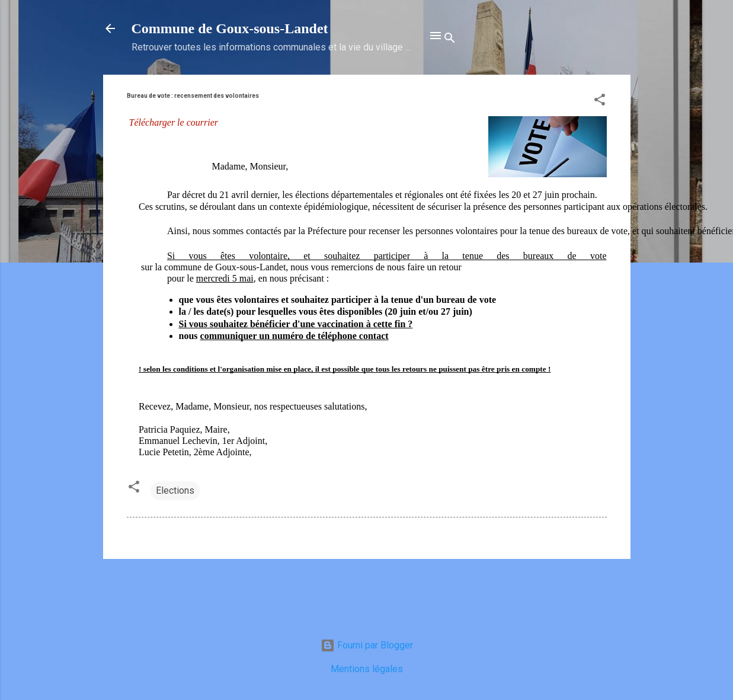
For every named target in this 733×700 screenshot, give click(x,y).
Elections (175, 490)
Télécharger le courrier (174, 122)
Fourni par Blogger (367, 645)
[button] (600, 102)
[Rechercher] (450, 40)
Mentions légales (367, 669)
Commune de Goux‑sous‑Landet (230, 28)
